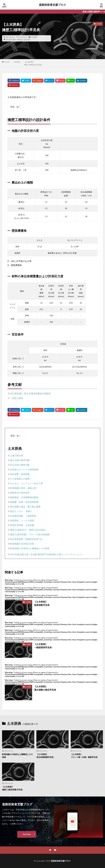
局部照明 (14, 520)
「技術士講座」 (17, 398)
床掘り (29, 511)
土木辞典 (34, 37)
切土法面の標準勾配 (20, 465)
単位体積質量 (17, 539)
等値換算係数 (17, 516)
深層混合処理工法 (33, 539)
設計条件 (27, 40)
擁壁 (14, 40)
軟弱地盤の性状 (18, 488)
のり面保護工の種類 (20, 479)
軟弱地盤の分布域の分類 (22, 544)
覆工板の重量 (34, 507)
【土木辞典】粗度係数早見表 (42, 603)
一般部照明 (31, 516)
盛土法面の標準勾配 (20, 460)
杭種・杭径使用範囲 (29, 502)
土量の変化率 (17, 455)
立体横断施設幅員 (30, 497)
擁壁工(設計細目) (37, 530)
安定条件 (9, 40)
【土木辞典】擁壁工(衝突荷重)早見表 (12, 788)
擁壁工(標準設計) (18, 530)
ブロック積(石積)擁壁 (39, 534)
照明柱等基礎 (17, 525)
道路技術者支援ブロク (52, 5)
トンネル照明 (27, 520)
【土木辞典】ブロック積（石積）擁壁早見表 (84, 756)
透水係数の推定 (18, 507)
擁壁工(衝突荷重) (18, 534)
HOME (7, 62)
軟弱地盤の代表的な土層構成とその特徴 (30, 548)
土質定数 (30, 525)
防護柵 (13, 502)
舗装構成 (14, 497)
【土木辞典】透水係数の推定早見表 (45, 688)
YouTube (27, 834)
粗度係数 (25, 474)
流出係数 (14, 474)
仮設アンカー (17, 511)
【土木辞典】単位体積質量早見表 (45, 756)
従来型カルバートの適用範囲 (24, 469)
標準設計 (20, 40)
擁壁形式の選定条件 (20, 493)
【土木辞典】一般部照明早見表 (43, 646)
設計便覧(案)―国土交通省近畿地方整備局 (30, 393)
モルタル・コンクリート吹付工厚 (26, 483)
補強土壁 (32, 488)
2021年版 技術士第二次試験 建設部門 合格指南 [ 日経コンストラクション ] (46, 554)
